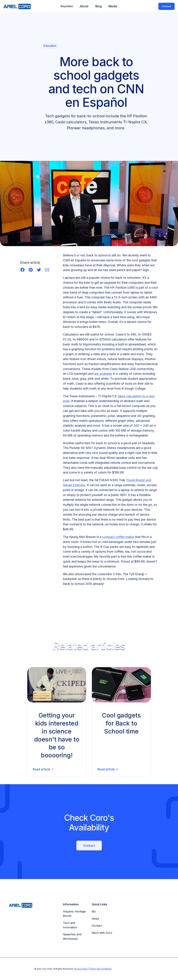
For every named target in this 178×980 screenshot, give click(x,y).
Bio (94, 911)
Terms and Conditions (101, 969)
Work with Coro (102, 933)
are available (103, 374)
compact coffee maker (119, 537)
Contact (166, 6)
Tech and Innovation (70, 925)
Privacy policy (81, 969)
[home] (15, 6)
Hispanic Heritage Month (74, 914)
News (95, 919)
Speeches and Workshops (72, 937)
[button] (67, 6)
